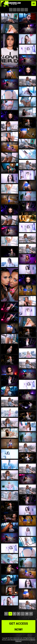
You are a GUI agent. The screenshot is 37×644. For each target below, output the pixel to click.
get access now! (19, 626)
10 (27, 614)
